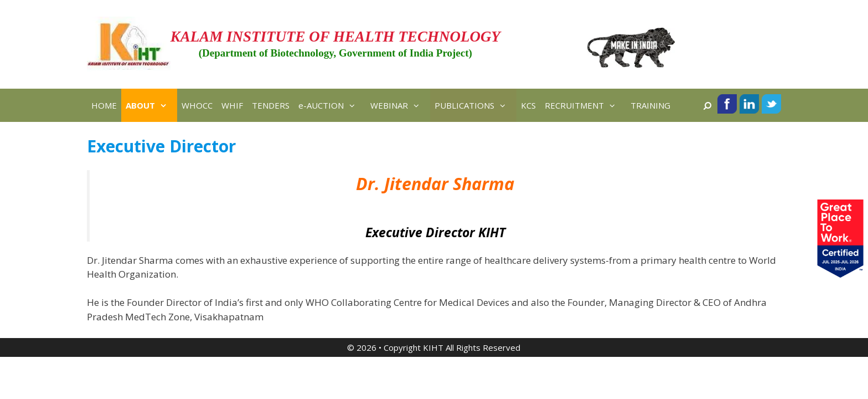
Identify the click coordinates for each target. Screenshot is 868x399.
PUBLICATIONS (476, 105)
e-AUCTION (332, 105)
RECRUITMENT (585, 105)
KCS (528, 105)
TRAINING (650, 105)
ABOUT (151, 105)
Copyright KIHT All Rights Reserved (452, 347)
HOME (104, 105)
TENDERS (271, 105)
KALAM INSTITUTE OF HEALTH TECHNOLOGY (335, 37)
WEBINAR (400, 105)
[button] (166, 105)
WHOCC (197, 105)
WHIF (232, 105)
